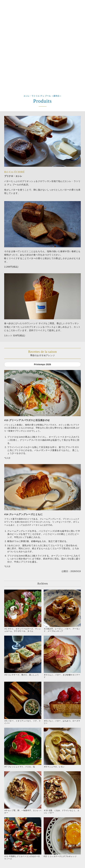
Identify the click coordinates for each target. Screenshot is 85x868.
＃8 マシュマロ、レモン (62, 748)
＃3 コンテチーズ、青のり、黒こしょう (23, 656)
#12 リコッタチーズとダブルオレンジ (62, 837)
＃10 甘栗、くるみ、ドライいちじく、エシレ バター (62, 793)
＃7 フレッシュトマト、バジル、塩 (23, 748)
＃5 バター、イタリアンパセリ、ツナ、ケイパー (23, 703)
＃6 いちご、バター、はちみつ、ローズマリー (62, 703)
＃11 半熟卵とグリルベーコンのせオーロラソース (23, 839)
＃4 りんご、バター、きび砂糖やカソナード (62, 657)
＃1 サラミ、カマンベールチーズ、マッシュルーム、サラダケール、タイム (23, 611)
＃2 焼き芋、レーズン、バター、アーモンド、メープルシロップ (62, 611)
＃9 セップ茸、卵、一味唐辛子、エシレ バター (23, 793)
